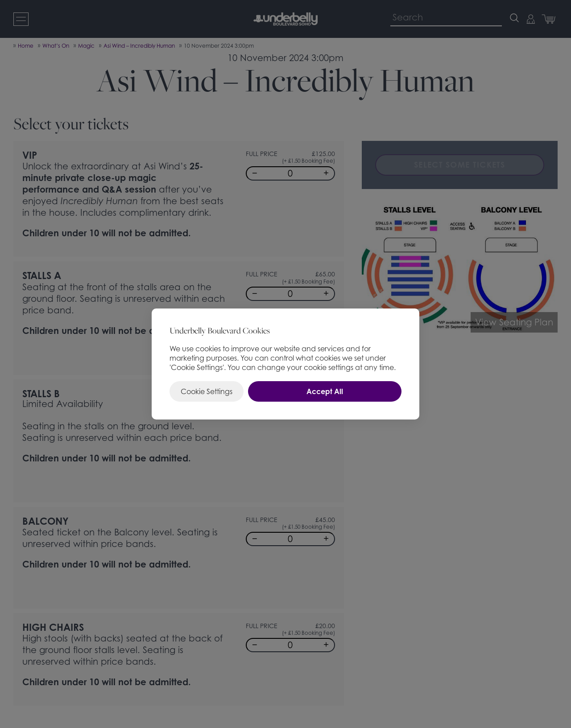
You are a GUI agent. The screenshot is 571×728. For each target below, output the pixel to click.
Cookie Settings (207, 391)
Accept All (325, 391)
